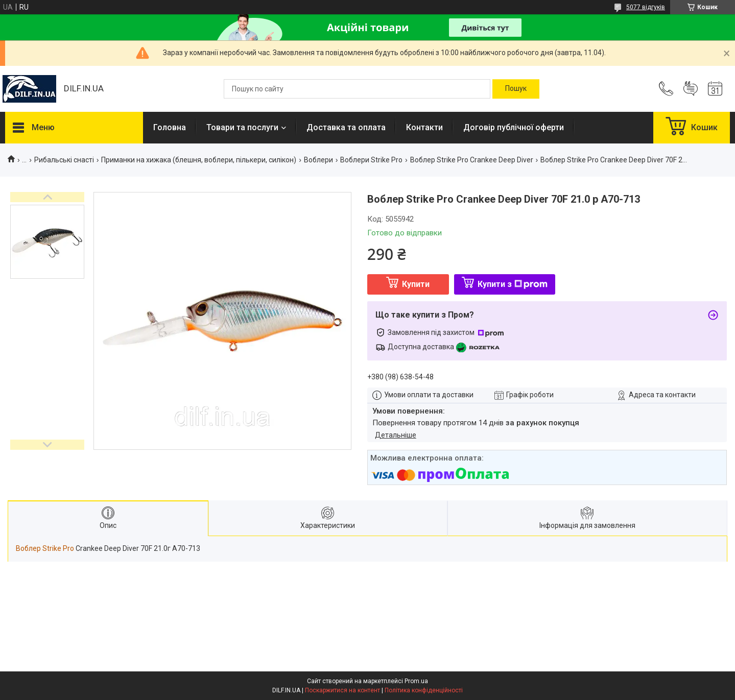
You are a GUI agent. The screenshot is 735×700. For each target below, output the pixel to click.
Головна (170, 127)
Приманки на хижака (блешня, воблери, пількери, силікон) (199, 160)
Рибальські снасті (64, 160)
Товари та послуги (242, 127)
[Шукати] (516, 89)
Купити (416, 284)
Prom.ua (416, 681)
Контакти (424, 127)
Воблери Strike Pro (371, 160)
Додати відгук (691, 89)
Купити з (513, 284)
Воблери (318, 160)
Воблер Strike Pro (45, 548)
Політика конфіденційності (424, 690)
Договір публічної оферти (514, 127)
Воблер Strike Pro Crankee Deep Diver (472, 160)
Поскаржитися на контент (342, 690)
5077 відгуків (646, 7)
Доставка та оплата (346, 127)
